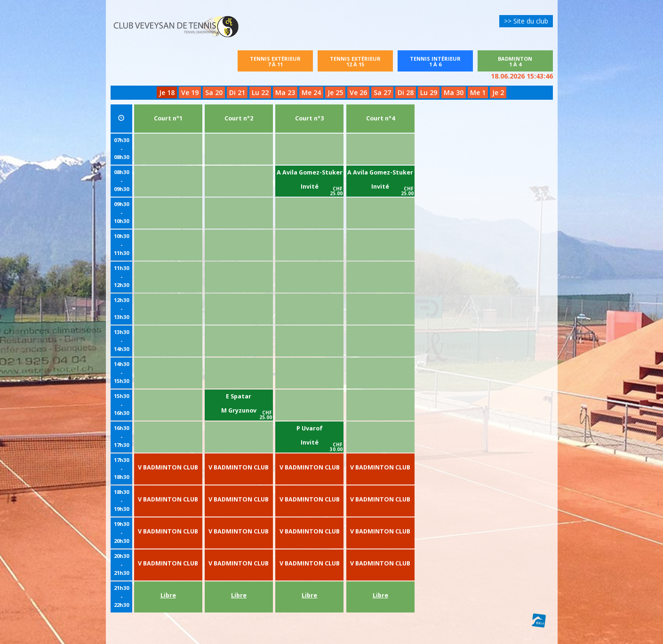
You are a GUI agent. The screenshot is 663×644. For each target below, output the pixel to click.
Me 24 (311, 92)
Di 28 (406, 92)
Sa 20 (214, 92)
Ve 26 (358, 92)
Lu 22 (260, 92)
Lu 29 (429, 92)
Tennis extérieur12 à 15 (355, 61)
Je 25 (335, 92)
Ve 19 (190, 92)
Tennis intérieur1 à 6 (435, 61)
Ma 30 (454, 92)
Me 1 (478, 92)
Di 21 (237, 92)
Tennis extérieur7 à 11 (275, 61)
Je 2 (498, 92)
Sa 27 (382, 92)
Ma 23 (285, 92)
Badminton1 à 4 (524, 61)
